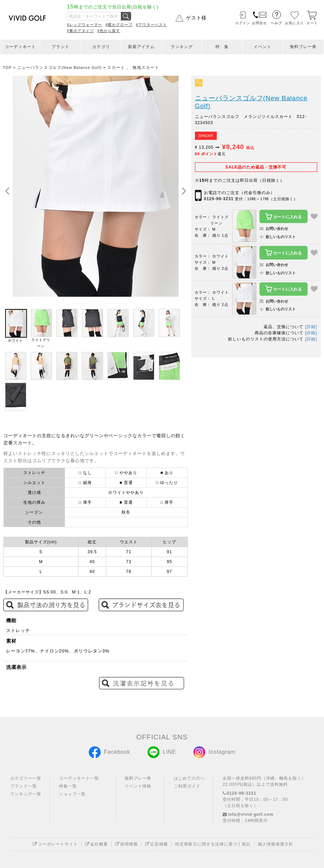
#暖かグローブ (119, 25)
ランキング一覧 (26, 794)
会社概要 (96, 844)
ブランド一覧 (24, 786)
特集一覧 (68, 786)
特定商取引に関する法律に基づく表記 (213, 844)
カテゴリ (101, 47)
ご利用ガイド (187, 786)
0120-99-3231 (219, 199)
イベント (263, 47)
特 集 (222, 47)
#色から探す (109, 31)
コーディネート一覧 (79, 778)
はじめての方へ (189, 778)
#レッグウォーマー (84, 25)
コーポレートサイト (55, 844)
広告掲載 (157, 844)
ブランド (60, 47)
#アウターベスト (151, 25)
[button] (184, 191)
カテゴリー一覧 (26, 778)
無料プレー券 (303, 47)
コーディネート (20, 47)
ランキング (182, 47)
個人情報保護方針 (276, 844)
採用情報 (126, 844)
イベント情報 (138, 786)
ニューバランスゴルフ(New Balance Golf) (251, 102)
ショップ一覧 (72, 794)
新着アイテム (141, 47)
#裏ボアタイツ (80, 31)
